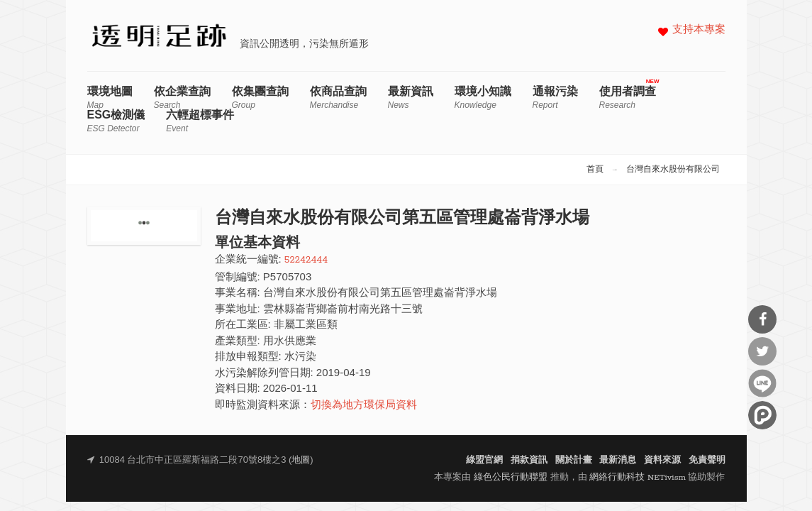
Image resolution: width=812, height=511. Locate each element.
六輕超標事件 (200, 121)
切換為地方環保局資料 (364, 406)
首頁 (595, 170)
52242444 (306, 260)
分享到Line (762, 383)
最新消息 (618, 460)
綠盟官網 (484, 460)
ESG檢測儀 (116, 121)
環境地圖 (110, 98)
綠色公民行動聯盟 (511, 477)
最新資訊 (411, 98)
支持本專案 (699, 30)
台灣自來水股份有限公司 (673, 170)
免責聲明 (707, 460)
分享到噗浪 (762, 415)
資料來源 (662, 460)
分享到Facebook (762, 319)
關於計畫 (574, 460)
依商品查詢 (338, 98)
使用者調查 (628, 98)
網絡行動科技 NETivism (638, 477)
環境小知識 (483, 98)
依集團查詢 (260, 98)
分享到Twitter (762, 351)
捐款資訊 (529, 460)
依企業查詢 (182, 98)
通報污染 (555, 98)
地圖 (301, 460)
